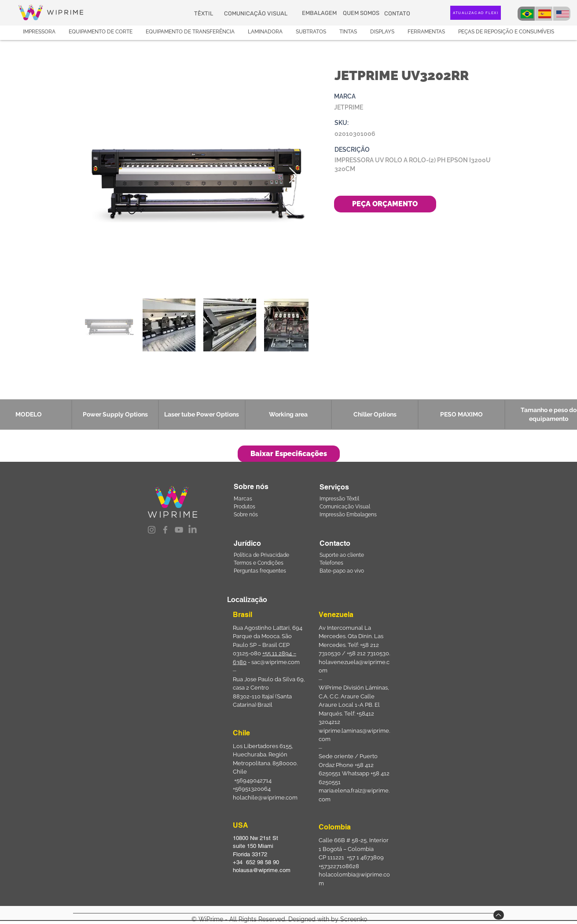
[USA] (562, 14)
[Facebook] (165, 530)
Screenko (354, 919)
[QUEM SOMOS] (362, 13)
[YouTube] (179, 530)
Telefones (331, 563)
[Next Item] (293, 176)
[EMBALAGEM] (320, 13)
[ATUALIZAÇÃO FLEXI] (476, 13)
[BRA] (526, 14)
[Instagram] (152, 530)
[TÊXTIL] (204, 13)
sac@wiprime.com (276, 662)
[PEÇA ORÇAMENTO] (385, 204)
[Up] (499, 915)
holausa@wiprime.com (262, 870)
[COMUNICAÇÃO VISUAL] (256, 13)
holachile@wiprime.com (265, 798)
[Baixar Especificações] (289, 454)
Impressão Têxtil (339, 499)
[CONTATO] (398, 13)
